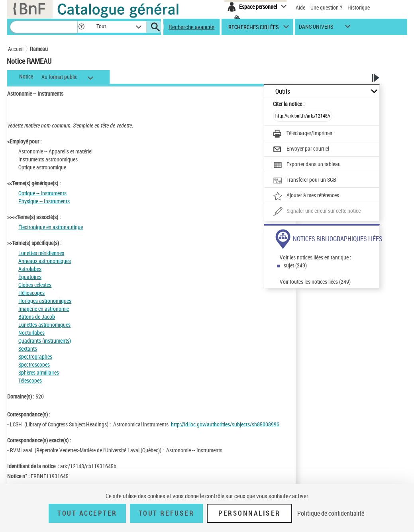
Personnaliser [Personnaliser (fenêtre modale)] (249, 513)
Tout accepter (87, 513)
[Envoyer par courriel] (301, 149)
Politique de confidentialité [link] (331, 513)
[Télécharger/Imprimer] (303, 134)
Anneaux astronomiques (45, 261)
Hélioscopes (31, 293)
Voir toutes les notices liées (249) (315, 282)
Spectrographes (35, 356)
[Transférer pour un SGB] (305, 181)
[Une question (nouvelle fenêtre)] (317, 212)
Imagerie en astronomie (44, 309)
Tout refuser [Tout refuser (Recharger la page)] (166, 513)
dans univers (316, 28)
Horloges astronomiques (45, 301)
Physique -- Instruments (44, 201)
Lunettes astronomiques (44, 325)
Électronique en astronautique (51, 227)
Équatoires (30, 277)
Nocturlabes (31, 333)
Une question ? (326, 7)
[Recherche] (44, 27)
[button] (81, 27)
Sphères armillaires (39, 372)
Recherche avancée (191, 27)
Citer (289, 104)
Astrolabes (30, 269)
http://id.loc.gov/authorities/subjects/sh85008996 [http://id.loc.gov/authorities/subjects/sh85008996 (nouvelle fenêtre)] (225, 424)
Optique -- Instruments (42, 193)
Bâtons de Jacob (37, 317)
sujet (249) (295, 265)
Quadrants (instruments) (45, 341)
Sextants (28, 348)
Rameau (39, 49)
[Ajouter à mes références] (306, 196)
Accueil (16, 49)
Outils (283, 91)
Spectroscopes (34, 364)
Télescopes (30, 380)
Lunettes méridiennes (41, 253)
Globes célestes (35, 285)
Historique (359, 7)
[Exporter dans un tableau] (307, 165)
